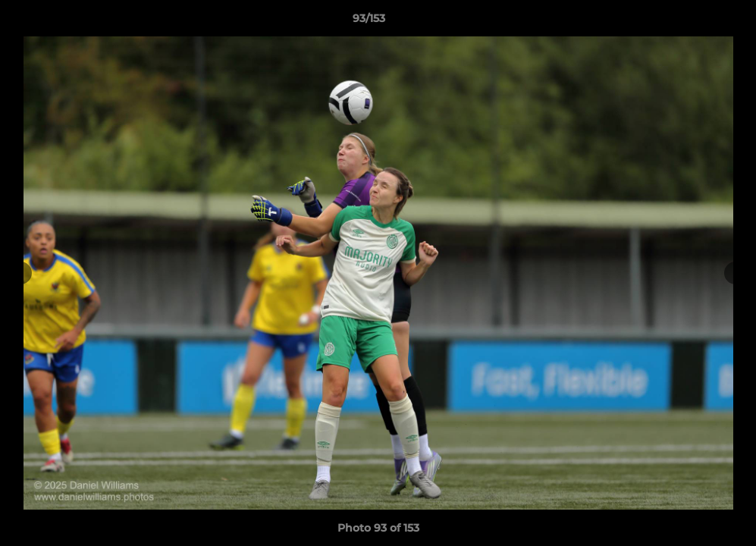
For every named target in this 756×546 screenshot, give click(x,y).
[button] (692, 22)
